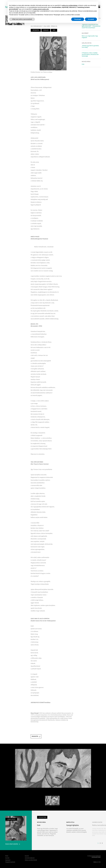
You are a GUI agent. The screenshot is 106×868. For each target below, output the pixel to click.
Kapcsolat (27, 856)
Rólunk (7, 856)
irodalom (46, 30)
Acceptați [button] (91, 19)
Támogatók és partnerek (10, 862)
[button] (99, 833)
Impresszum (8, 860)
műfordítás (36, 30)
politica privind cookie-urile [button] (41, 9)
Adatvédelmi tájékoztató (30, 858)
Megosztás (36, 736)
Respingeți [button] (78, 19)
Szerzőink (7, 858)
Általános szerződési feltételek (31, 860)
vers (54, 30)
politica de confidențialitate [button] (70, 5)
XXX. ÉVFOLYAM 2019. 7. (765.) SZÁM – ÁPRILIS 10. (44, 26)
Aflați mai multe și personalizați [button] (22, 19)
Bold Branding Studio (96, 857)
